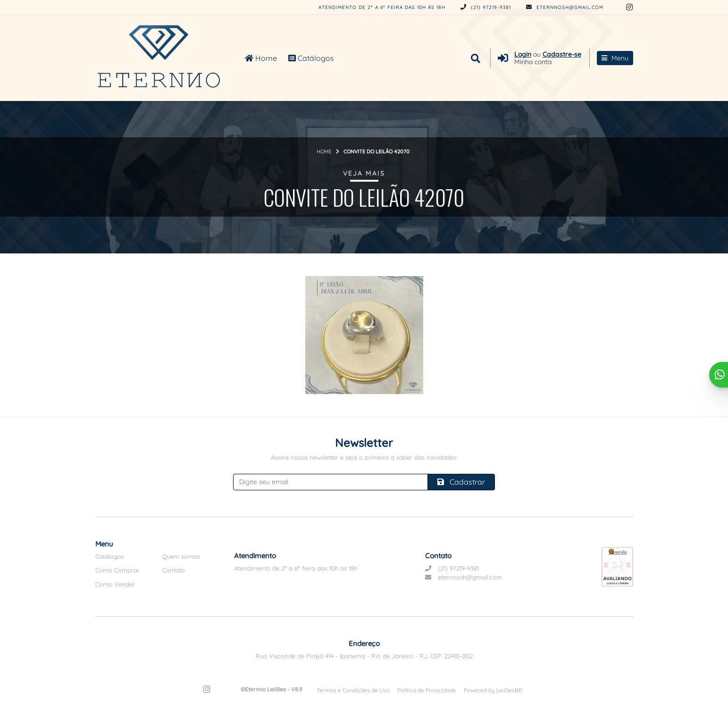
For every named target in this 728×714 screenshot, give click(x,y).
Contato (174, 570)
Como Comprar (117, 570)
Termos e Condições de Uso (353, 690)
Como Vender (115, 584)
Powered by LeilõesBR (493, 690)
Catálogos (311, 58)
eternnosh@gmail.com (565, 7)
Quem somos (181, 556)
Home (261, 58)
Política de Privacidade (427, 690)
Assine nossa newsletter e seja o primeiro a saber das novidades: (364, 457)
